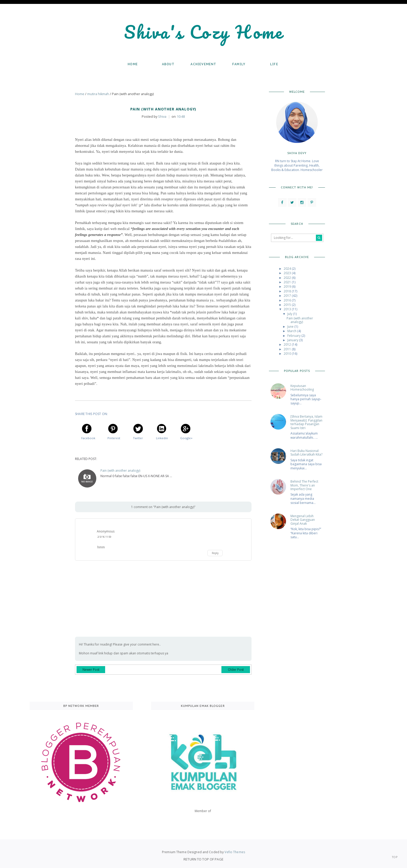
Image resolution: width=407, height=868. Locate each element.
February (294, 336)
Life (274, 64)
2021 (288, 282)
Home (133, 64)
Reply (215, 553)
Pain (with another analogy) (120, 471)
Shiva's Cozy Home (204, 32)
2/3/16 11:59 (104, 537)
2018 (288, 291)
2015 (288, 305)
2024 (288, 269)
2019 (288, 287)
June (291, 327)
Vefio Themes (235, 852)
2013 (288, 309)
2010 (288, 354)
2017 (288, 296)
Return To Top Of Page (203, 859)
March (292, 331)
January (293, 340)
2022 (288, 278)
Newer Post (91, 670)
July (290, 314)
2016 (288, 300)
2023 (288, 273)
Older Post (236, 670)
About (168, 64)
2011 (288, 349)
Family (239, 64)
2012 (288, 344)
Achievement (203, 64)
